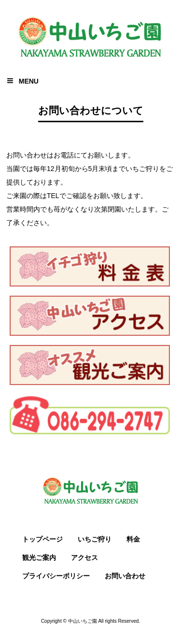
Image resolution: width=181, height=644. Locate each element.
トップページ (42, 539)
